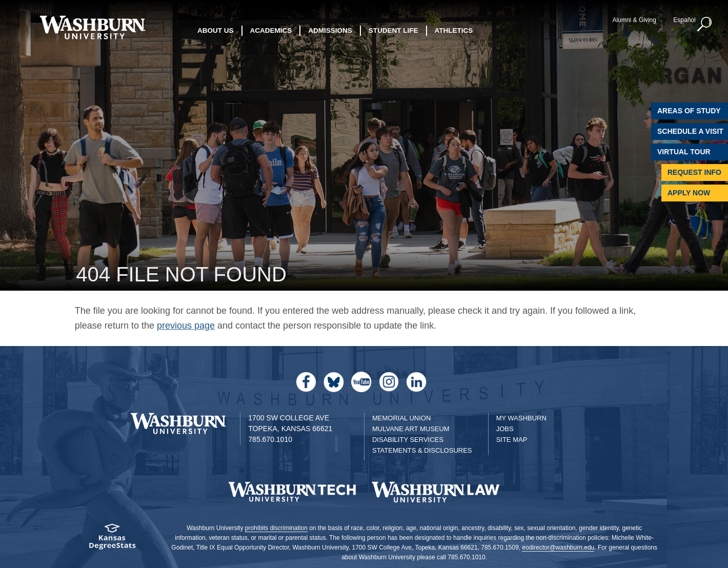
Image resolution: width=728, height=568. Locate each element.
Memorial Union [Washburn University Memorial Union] (401, 418)
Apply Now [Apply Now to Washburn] (689, 193)
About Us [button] (216, 31)
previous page (186, 326)
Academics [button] (271, 31)
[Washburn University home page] (92, 27)
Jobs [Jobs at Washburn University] (505, 429)
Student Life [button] (393, 31)
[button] (705, 25)
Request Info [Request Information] (694, 172)
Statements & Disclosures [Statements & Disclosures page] (422, 450)
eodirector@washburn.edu (558, 547)
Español (684, 20)
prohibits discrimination (276, 528)
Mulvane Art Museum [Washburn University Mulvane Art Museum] (411, 429)
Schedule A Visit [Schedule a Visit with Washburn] (690, 131)
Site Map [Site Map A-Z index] (512, 440)
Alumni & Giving (634, 20)
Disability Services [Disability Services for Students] (408, 440)
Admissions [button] (330, 31)
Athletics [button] (454, 31)
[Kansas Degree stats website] (112, 540)
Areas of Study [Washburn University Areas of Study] (689, 111)
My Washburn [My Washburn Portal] (521, 418)
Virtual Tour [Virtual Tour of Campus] (684, 152)
